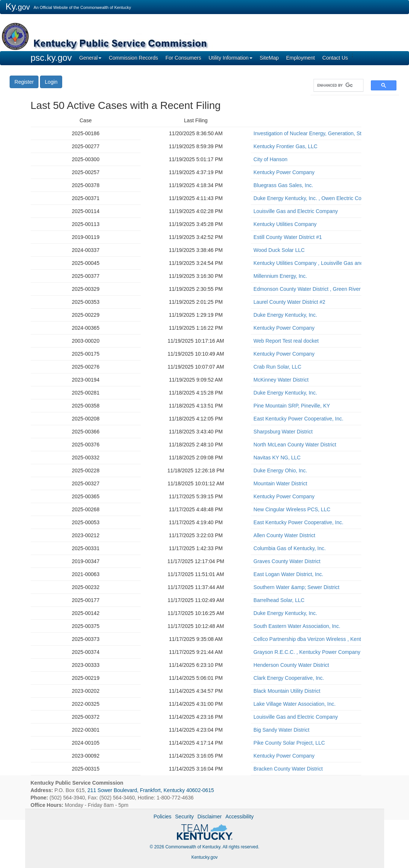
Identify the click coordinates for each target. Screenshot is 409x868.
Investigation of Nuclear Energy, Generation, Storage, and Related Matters (306, 133)
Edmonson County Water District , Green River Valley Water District (306, 289)
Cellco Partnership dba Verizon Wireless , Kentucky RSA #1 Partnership (306, 639)
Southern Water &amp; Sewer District (296, 587)
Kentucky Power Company (284, 172)
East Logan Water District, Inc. (289, 574)
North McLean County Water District (295, 445)
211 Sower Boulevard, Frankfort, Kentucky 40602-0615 (151, 790)
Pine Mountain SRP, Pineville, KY (292, 406)
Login (51, 82)
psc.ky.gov (51, 58)
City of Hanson (271, 159)
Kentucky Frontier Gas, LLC (286, 146)
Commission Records (133, 58)
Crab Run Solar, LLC (277, 367)
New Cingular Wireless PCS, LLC (292, 509)
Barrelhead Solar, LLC (279, 600)
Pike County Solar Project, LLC (289, 743)
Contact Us (335, 58)
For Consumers (183, 58)
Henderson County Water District (291, 665)
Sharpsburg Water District (283, 432)
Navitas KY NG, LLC (277, 458)
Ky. (18, 6)
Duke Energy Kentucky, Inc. (285, 315)
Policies (162, 817)
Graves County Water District (287, 561)
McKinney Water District (281, 380)
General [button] (90, 58)
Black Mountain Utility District (287, 691)
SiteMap (269, 58)
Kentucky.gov (204, 857)
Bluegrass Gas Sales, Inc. (283, 185)
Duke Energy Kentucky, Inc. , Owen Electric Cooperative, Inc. (306, 198)
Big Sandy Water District (281, 730)
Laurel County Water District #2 (289, 302)
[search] (335, 85)
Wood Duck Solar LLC (279, 250)
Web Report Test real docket (286, 341)
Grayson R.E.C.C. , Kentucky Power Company (306, 652)
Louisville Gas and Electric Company (296, 211)
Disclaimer (210, 817)
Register (24, 82)
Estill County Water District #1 (288, 237)
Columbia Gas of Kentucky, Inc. (290, 548)
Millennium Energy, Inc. (280, 276)
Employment (301, 58)
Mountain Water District (280, 483)
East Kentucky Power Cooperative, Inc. (299, 419)
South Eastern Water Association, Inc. (297, 626)
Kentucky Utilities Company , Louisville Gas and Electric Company (306, 263)
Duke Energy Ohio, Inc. (280, 470)
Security (185, 817)
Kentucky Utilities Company (285, 224)
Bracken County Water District (288, 769)
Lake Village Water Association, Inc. (295, 704)
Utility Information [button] (230, 58)
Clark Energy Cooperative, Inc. (289, 678)
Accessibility (239, 817)
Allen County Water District (284, 535)
